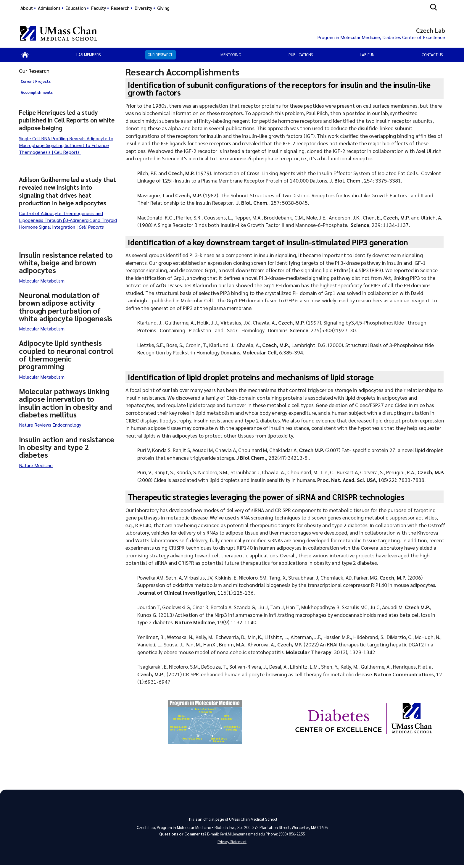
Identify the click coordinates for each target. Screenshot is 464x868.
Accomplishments (37, 94)
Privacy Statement (232, 844)
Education (76, 8)
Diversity (143, 8)
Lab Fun (367, 56)
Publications (301, 56)
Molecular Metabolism (42, 282)
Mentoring (231, 56)
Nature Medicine (36, 466)
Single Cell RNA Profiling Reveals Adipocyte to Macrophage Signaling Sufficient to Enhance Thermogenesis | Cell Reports (66, 146)
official (209, 820)
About (27, 8)
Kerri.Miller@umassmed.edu (243, 836)
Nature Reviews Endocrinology (51, 426)
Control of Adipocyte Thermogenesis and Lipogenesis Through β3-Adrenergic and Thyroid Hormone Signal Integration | (68, 221)
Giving (163, 8)
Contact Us (432, 56)
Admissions (49, 8)
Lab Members (88, 56)
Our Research (161, 56)
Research (120, 8)
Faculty (99, 8)
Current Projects (36, 83)
